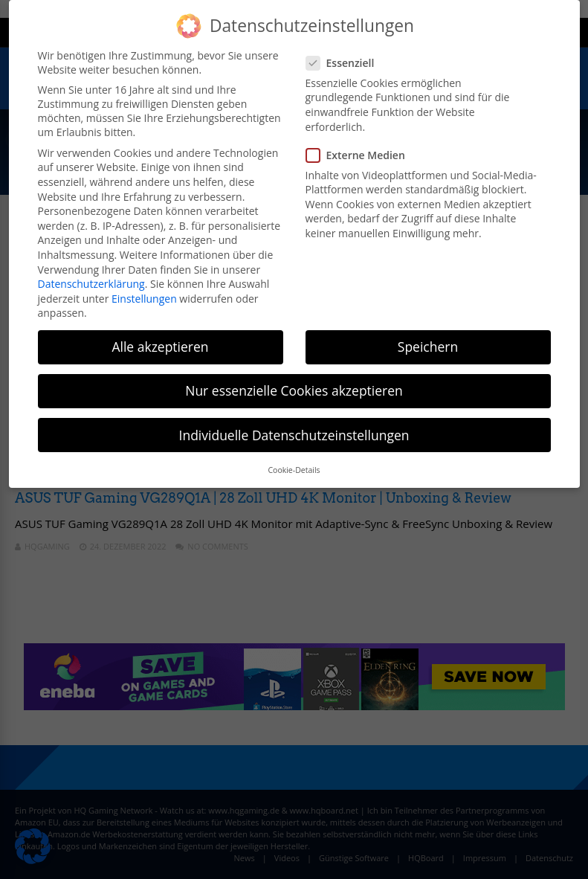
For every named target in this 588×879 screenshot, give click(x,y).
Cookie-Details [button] (294, 470)
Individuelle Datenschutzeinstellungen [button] (294, 435)
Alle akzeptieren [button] (160, 347)
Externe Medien (360, 155)
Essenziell (345, 63)
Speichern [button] (428, 347)
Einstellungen (144, 299)
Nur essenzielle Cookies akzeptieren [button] (294, 390)
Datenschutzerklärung (91, 284)
